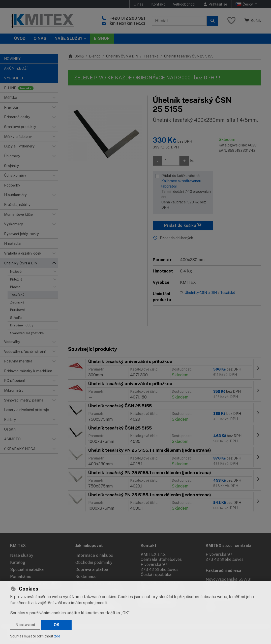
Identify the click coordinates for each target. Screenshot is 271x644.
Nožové (16, 272)
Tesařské (17, 295)
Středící (16, 318)
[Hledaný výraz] (179, 21)
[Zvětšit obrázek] (105, 133)
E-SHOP (102, 38)
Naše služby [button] (68, 38)
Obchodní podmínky (94, 562)
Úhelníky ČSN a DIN (122, 56)
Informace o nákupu (94, 555)
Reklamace (86, 577)
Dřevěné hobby (22, 325)
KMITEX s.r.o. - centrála (229, 546)
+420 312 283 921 (127, 18)
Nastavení (25, 625)
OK (57, 625)
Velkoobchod (184, 4)
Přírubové (18, 310)
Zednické (17, 302)
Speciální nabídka (27, 570)
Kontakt (158, 4)
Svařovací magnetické (27, 333)
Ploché (15, 287)
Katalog (18, 562)
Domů (76, 56)
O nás (138, 4)
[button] (54, 98)
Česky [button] (245, 4)
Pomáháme (21, 577)
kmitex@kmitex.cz (128, 23)
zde (57, 636)
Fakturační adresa (223, 571)
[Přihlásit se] (215, 4)
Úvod (20, 38)
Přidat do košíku (183, 225)
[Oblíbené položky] (231, 21)
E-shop (95, 56)
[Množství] (171, 161)
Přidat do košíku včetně (186, 192)
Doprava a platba (92, 570)
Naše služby (22, 555)
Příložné (16, 279)
